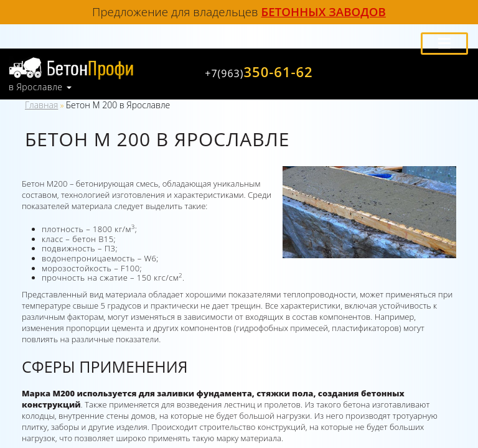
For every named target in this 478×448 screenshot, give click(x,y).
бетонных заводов (324, 12)
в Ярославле (35, 87)
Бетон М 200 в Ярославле (118, 105)
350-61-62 (259, 72)
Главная (41, 105)
